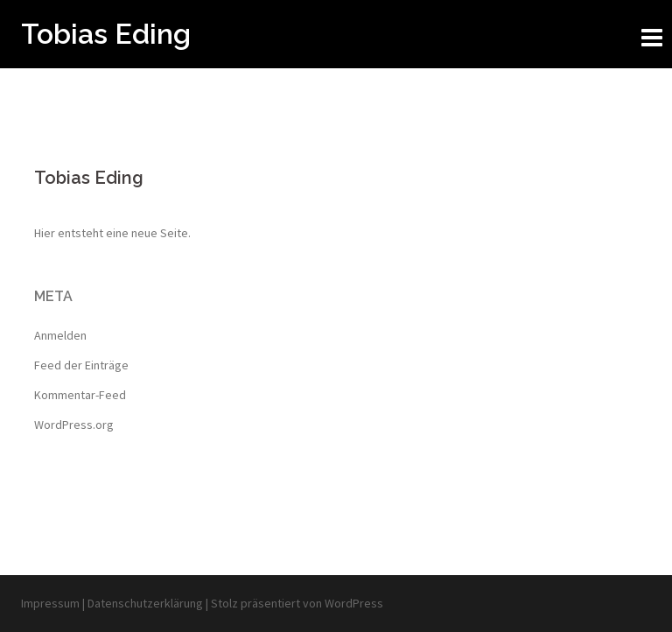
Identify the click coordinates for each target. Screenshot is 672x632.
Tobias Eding (106, 34)
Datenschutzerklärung (147, 603)
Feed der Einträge (81, 365)
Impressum (52, 603)
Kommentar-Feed (80, 395)
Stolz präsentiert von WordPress (297, 603)
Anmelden (60, 335)
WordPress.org (74, 425)
